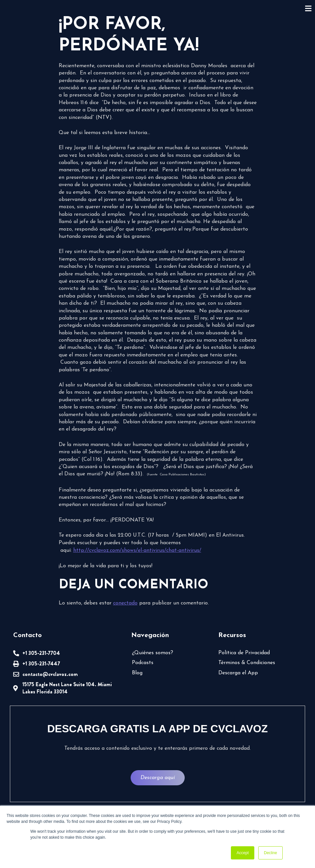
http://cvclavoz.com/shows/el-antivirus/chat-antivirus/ (137, 550)
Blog (137, 673)
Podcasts (143, 663)
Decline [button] (270, 853)
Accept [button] (243, 853)
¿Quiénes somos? (153, 653)
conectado (125, 603)
